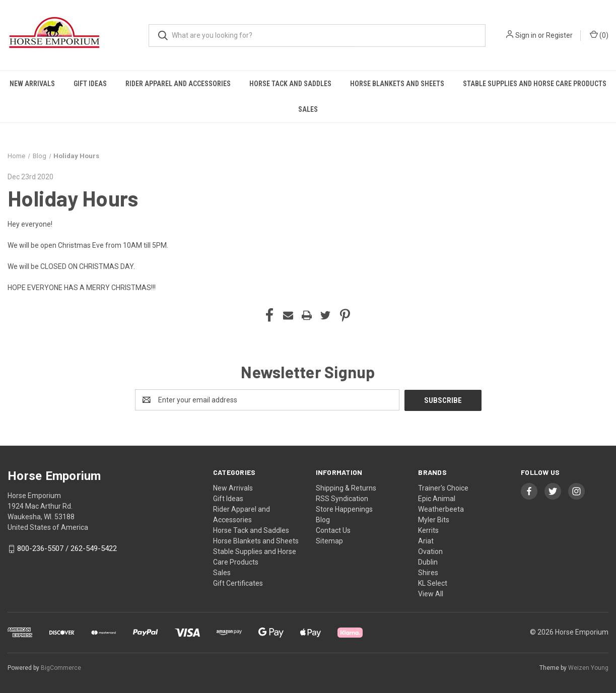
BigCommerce (61, 667)
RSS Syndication (342, 498)
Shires (428, 572)
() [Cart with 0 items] (599, 35)
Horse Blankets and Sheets (397, 84)
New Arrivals (32, 84)
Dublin (428, 562)
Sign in (526, 35)
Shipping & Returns (346, 488)
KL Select (433, 583)
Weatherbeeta (441, 509)
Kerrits (428, 530)
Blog (323, 519)
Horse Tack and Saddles (290, 84)
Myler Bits (434, 519)
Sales (308, 109)
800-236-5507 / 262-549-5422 (67, 548)
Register (559, 35)
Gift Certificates (238, 583)
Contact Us (333, 530)
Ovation (430, 551)
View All (431, 593)
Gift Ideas (90, 84)
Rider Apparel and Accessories (178, 84)
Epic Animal (437, 498)
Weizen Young (588, 667)
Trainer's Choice (443, 488)
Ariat (426, 540)
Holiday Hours (73, 198)
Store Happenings (344, 509)
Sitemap (329, 540)
